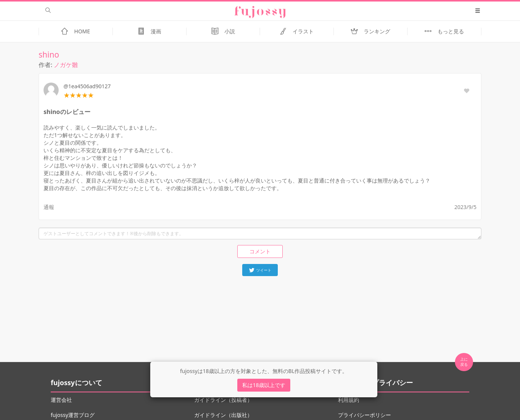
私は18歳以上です (264, 385)
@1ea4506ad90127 (87, 86)
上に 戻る (464, 362)
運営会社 (61, 400)
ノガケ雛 (66, 65)
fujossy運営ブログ (73, 415)
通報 (49, 207)
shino (49, 55)
